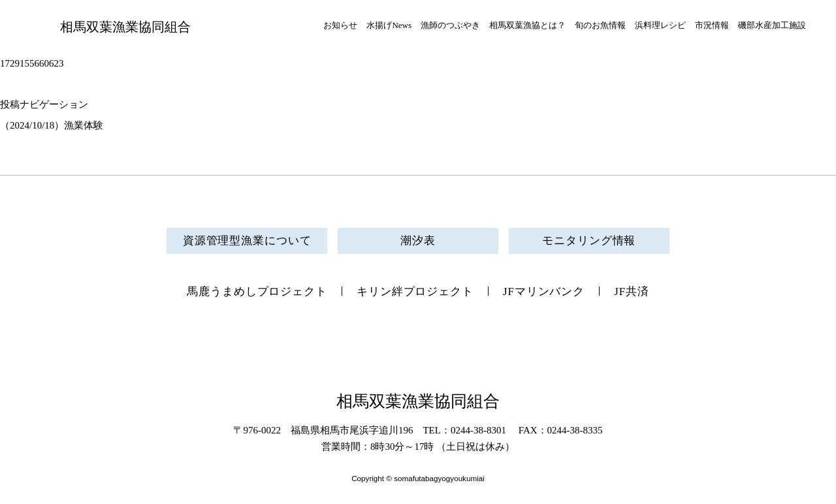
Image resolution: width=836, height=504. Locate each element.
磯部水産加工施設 (772, 25)
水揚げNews (389, 25)
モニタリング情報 (589, 241)
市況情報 (712, 25)
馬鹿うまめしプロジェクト (257, 291)
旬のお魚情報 (600, 25)
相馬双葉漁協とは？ (527, 25)
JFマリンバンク (544, 291)
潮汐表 (418, 241)
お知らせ (340, 25)
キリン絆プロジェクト (415, 291)
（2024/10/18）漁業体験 (52, 125)
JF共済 (632, 291)
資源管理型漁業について (247, 241)
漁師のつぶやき (450, 25)
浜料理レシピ (660, 25)
